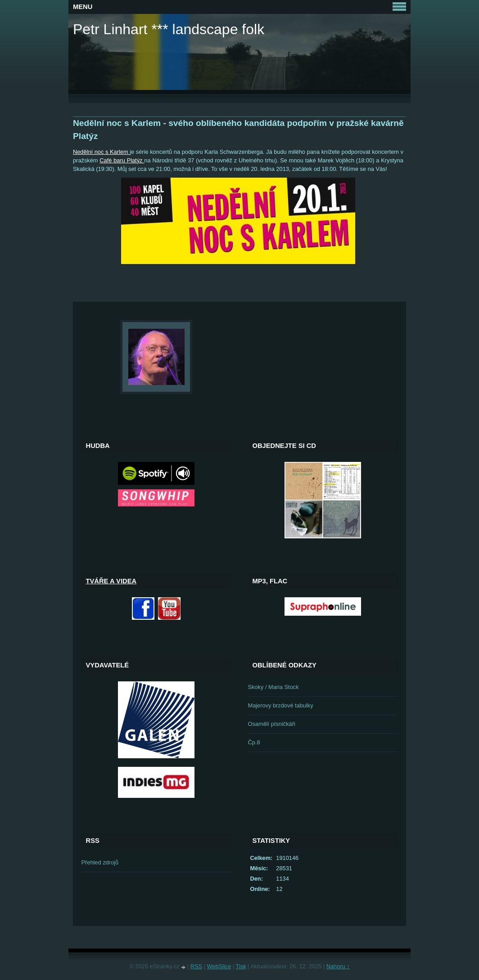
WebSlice (219, 966)
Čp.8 (254, 742)
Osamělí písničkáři (272, 724)
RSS (196, 966)
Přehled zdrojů (100, 862)
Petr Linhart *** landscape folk (169, 29)
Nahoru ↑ (338, 966)
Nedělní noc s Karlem (101, 152)
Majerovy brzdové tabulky (281, 705)
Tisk (241, 966)
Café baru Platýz (122, 160)
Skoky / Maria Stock (273, 687)
